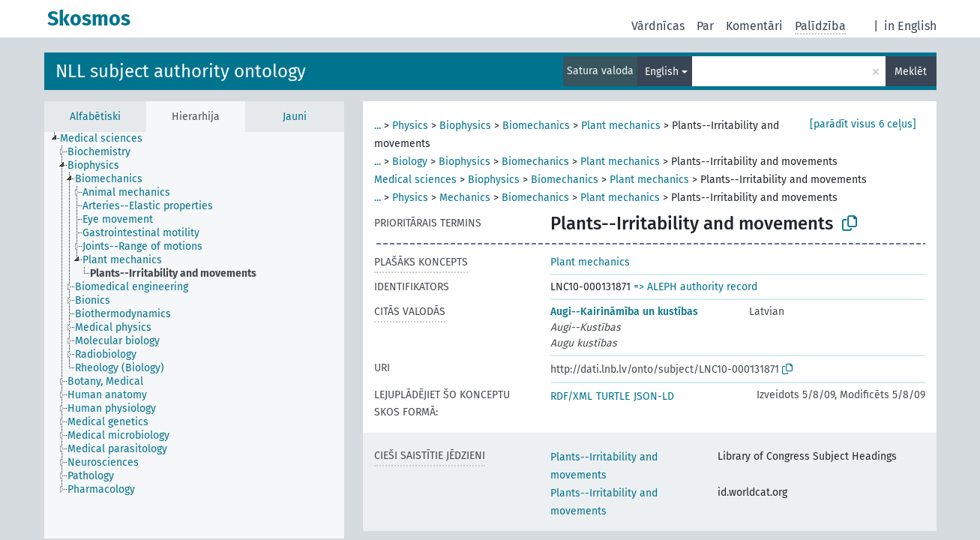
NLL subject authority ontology (181, 71)
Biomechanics (536, 126)
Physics (410, 126)
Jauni (295, 117)
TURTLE (613, 396)
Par (705, 26)
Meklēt (911, 72)
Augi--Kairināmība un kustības (624, 312)
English (662, 72)
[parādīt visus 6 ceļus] (863, 124)
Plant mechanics (621, 126)
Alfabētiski (95, 117)
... (378, 126)
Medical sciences (415, 180)
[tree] (194, 335)
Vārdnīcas (658, 26)
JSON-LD (654, 396)
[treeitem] (108, 139)
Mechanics (465, 198)
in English (910, 26)
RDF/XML (571, 396)
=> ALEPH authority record (695, 287)
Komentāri (754, 26)
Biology (410, 162)
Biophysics (465, 126)
